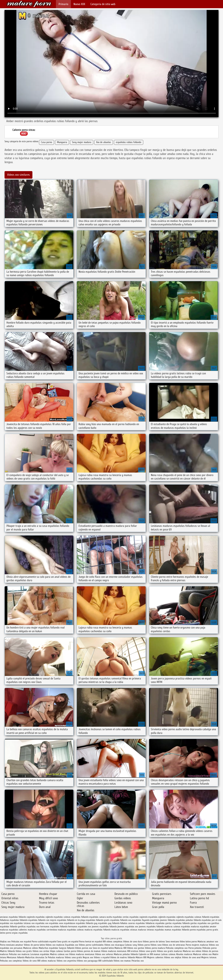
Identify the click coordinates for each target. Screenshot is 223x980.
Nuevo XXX (79, 4)
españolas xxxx (56, 923)
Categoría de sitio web (103, 4)
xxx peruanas (16, 948)
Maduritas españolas (48, 948)
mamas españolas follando (177, 930)
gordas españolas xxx (201, 923)
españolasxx (70, 923)
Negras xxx (88, 957)
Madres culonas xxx (59, 954)
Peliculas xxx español (21, 942)
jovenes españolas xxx (128, 927)
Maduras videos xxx (202, 954)
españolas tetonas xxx (24, 923)
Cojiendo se (144, 954)
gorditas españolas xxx (29, 927)
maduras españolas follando (98, 930)
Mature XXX (141, 957)
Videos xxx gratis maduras (170, 951)
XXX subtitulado (106, 961)
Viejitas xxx (5, 942)
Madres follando (8, 951)
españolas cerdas (121, 917)
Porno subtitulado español (44, 942)
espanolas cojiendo (175, 917)
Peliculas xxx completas (11, 961)
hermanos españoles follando (54, 927)
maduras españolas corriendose (43, 930)
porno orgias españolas (17, 933)
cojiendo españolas (54, 917)
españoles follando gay (87, 923)
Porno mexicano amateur (12, 945)
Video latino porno (188, 942)
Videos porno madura (155, 948)
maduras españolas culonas (71, 930)
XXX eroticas (133, 951)
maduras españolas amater (204, 927)
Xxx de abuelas (104, 142)
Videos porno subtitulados (91, 945)
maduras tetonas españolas (151, 930)
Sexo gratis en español (68, 942)
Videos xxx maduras (55, 945)
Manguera (62, 142)
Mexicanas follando (16, 957)
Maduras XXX (120, 948)
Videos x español (102, 957)
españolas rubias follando (129, 142)
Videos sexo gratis (148, 951)
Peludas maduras (56, 957)
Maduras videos (31, 948)
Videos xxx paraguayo (88, 961)
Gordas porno (70, 951)
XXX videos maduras (47, 961)
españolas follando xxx (121, 920)
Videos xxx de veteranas (174, 945)
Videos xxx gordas (136, 948)
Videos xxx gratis (24, 951)
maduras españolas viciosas (124, 930)
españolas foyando (141, 920)
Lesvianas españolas (40, 954)
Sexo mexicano (172, 942)
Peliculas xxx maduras (20, 954)
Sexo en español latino (103, 948)
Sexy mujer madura (82, 142)
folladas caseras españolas (133, 923)
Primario (63, 4)
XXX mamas (155, 954)
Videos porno (144, 945)
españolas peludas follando (188, 920)
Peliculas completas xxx (177, 948)
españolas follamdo (19, 920)
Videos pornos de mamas (89, 951)
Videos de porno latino (34, 945)
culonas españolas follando (76, 917)
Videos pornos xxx (84, 948)
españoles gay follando (109, 923)
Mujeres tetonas (209, 957)
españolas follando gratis (98, 920)
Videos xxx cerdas (41, 951)
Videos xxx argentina (67, 961)
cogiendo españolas (36, 917)
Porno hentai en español (91, 942)
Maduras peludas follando (126, 954)
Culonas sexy (131, 945)
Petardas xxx (138, 961)
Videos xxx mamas (122, 961)
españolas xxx (42, 923)
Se (46, 957)
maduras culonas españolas (177, 927)
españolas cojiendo (157, 917)
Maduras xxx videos (192, 951)
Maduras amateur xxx (208, 942)
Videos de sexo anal (191, 957)
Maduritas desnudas (35, 957)
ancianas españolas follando (13, 917)
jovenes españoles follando (151, 927)
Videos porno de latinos (154, 942)
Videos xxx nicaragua (114, 945)
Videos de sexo (30, 961)
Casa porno (47, 142)
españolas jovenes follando (163, 920)
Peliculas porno (209, 948)
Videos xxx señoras (104, 954)
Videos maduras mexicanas (114, 951)
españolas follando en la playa (71, 920)
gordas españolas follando (178, 923)
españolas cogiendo (139, 917)
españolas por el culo (212, 920)
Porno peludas (195, 948)
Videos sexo (156, 945)
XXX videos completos (113, 942)
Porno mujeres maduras (197, 945)
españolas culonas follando (197, 917)
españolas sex (7, 923)
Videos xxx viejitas (173, 957)
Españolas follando (29, 4)
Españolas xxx (72, 945)
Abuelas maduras (185, 954)
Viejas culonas (57, 951)
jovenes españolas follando (104, 927)
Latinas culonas (168, 954)
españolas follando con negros (42, 920)
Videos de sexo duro (133, 942)
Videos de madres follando (123, 957)
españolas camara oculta (101, 917)
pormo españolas (198, 930)
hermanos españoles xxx (80, 927)
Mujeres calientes (155, 957)
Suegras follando (67, 948)
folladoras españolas (155, 923)
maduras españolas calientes (14, 930)
